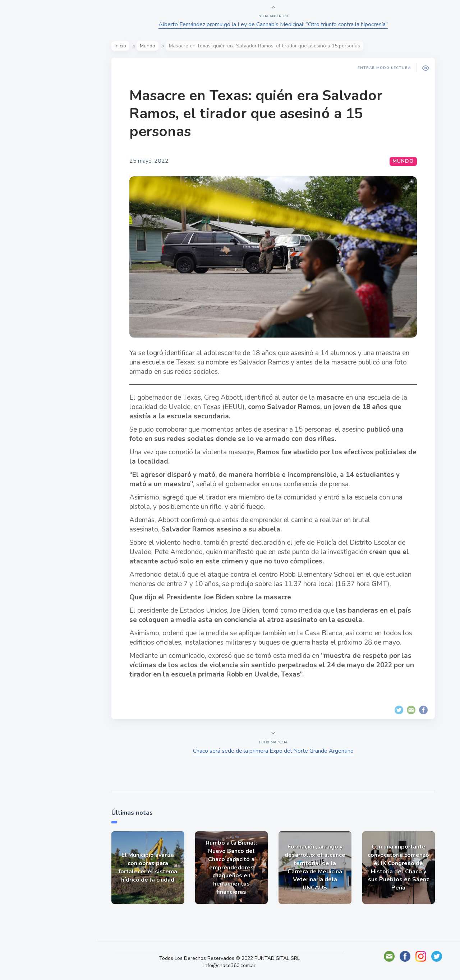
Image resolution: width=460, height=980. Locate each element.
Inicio (120, 46)
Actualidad (31, 95)
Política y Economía (43, 129)
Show (23, 112)
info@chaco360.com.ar (229, 965)
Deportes (28, 179)
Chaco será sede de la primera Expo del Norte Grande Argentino (273, 751)
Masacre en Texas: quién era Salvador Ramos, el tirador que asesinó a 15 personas (256, 113)
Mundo (25, 145)
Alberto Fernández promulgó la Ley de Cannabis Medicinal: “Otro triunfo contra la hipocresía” (273, 24)
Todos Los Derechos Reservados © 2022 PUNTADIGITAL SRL (229, 958)
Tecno (23, 162)
